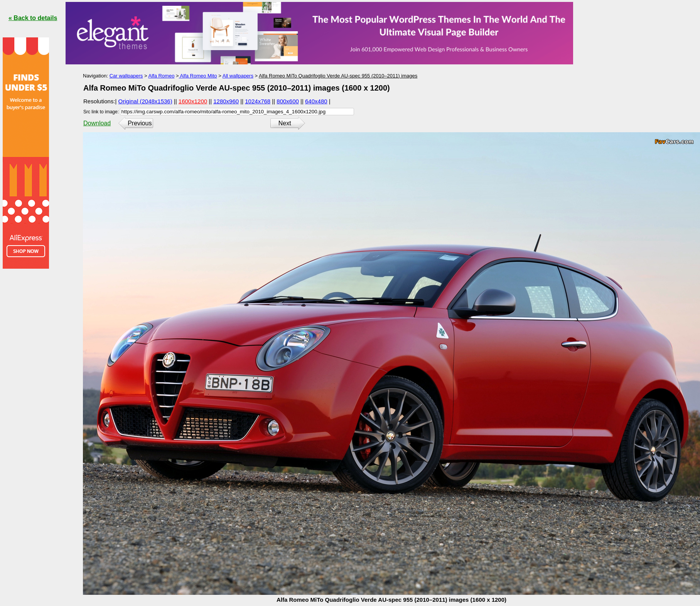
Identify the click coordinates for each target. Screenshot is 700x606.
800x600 (288, 101)
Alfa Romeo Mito (198, 76)
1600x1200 (193, 101)
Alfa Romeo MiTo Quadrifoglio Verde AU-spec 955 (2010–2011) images (338, 76)
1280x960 (226, 101)
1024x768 (258, 101)
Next (285, 123)
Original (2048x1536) (145, 101)
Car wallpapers (126, 76)
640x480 (316, 101)
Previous (140, 123)
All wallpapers (238, 76)
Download (97, 123)
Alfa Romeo (161, 76)
